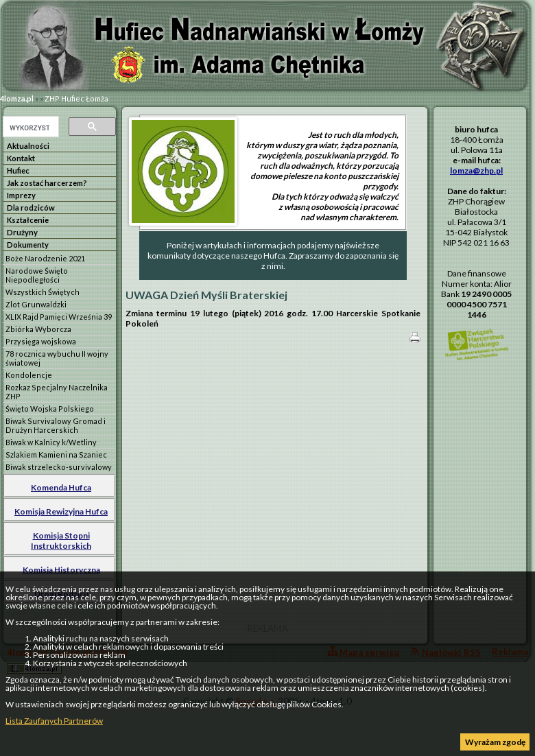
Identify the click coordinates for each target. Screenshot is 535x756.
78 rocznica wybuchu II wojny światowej (57, 358)
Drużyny (22, 232)
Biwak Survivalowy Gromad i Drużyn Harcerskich (56, 425)
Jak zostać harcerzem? (47, 183)
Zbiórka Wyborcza (38, 329)
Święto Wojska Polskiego (50, 409)
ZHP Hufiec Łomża (76, 98)
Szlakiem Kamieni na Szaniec (56, 454)
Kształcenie (28, 220)
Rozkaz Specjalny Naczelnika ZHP (57, 392)
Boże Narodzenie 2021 (45, 258)
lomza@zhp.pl (476, 170)
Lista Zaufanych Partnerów (54, 721)
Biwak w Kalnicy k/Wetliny (51, 442)
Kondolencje (29, 375)
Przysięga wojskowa (41, 341)
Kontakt (21, 158)
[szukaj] (29, 128)
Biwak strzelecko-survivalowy (59, 467)
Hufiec (18, 170)
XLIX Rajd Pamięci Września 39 (59, 317)
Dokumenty (28, 245)
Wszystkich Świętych (43, 292)
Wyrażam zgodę (495, 742)
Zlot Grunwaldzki (36, 304)
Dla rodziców (31, 208)
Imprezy (21, 195)
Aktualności (28, 146)
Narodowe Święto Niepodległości (37, 275)
